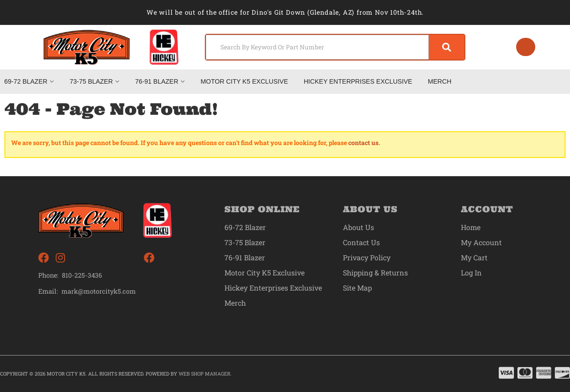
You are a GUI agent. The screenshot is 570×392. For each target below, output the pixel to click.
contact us (363, 143)
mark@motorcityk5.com (99, 291)
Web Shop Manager (204, 374)
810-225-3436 (82, 275)
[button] (335, 47)
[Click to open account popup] (526, 47)
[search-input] (317, 47)
